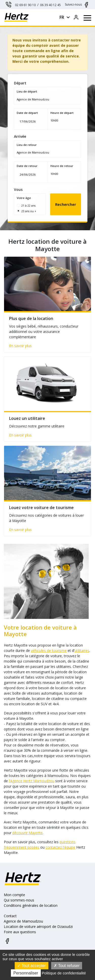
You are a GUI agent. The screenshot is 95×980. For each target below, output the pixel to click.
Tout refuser (67, 966)
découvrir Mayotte (25, 833)
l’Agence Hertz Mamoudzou (29, 781)
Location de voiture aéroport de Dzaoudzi (38, 927)
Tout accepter (32, 966)
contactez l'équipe (58, 847)
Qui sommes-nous (19, 900)
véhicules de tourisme (46, 650)
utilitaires (79, 650)
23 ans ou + (31, 205)
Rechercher (64, 199)
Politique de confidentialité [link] (64, 973)
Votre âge (26, 193)
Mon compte (14, 895)
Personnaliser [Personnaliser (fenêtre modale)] (26, 973)
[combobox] (48, 104)
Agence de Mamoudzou (23, 921)
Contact (10, 916)
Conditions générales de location (31, 905)
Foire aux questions (20, 932)
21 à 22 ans (30, 200)
